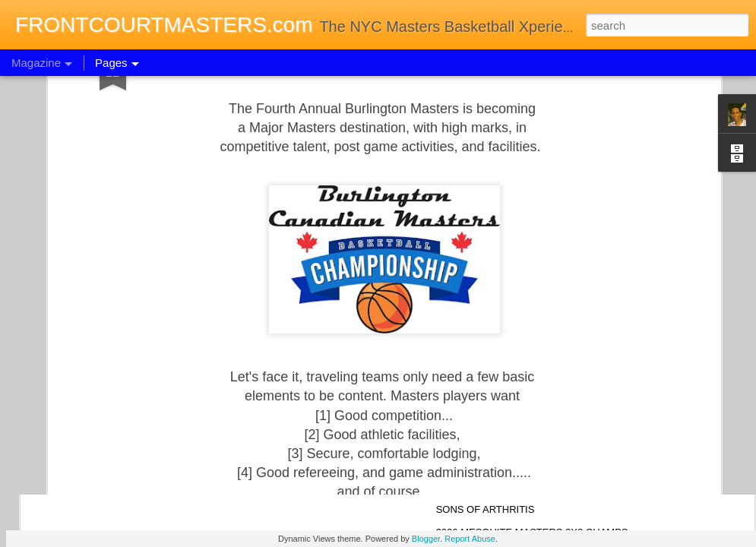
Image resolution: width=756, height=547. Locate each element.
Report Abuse (470, 539)
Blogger (426, 539)
